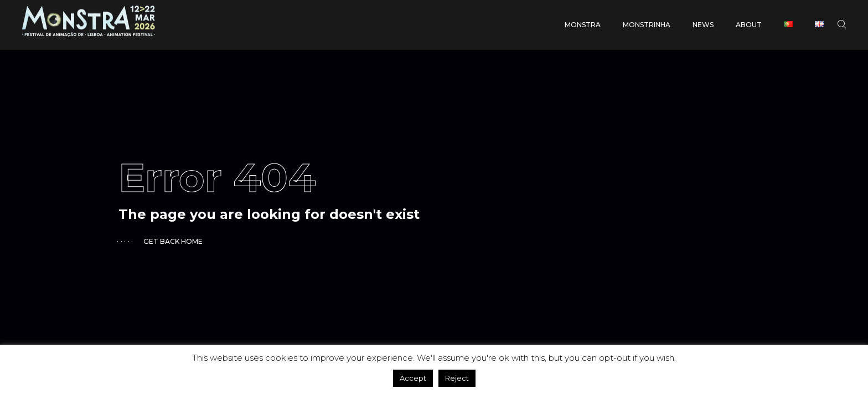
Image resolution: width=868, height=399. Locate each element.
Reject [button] (457, 378)
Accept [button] (413, 378)
